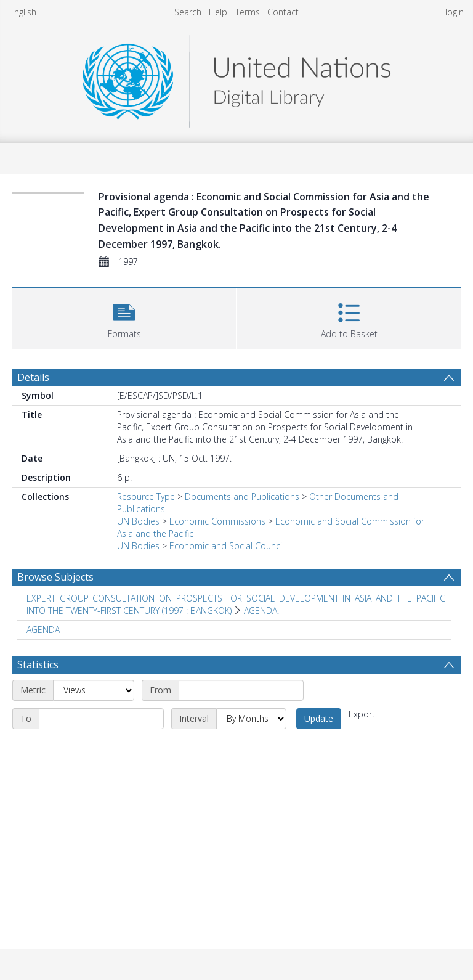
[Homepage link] (236, 78)
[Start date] (241, 690)
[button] (124, 317)
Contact (283, 12)
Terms (248, 12)
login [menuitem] (455, 12)
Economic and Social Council (227, 546)
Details (33, 377)
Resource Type (146, 496)
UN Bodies (138, 521)
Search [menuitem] (188, 12)
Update (319, 718)
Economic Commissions (217, 521)
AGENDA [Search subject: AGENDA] (43, 630)
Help (218, 12)
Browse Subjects (55, 577)
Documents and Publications (242, 496)
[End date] (101, 719)
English (23, 12)
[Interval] (251, 719)
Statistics (38, 664)
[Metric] (94, 690)
